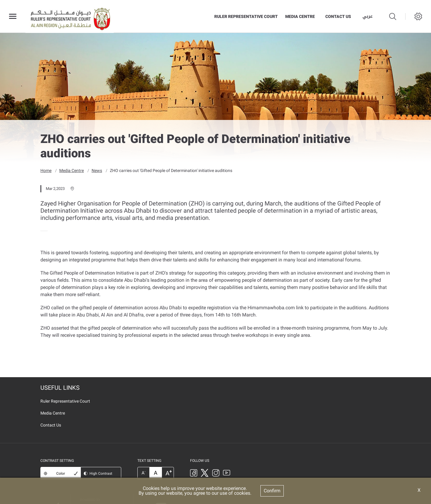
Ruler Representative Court (246, 16)
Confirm (272, 491)
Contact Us (338, 16)
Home (46, 170)
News (97, 170)
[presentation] (42, 231)
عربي (368, 16)
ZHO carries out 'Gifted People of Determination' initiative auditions (171, 170)
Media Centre (300, 16)
